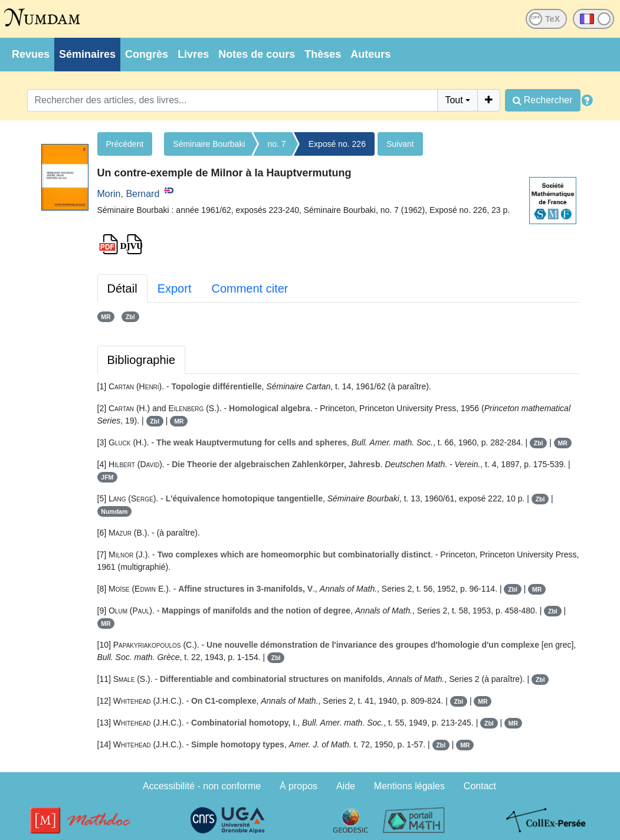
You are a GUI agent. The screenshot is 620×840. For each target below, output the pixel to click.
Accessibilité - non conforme (202, 786)
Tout (454, 100)
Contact (480, 786)
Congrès (147, 54)
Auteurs (370, 54)
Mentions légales (409, 786)
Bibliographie (142, 360)
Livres (193, 54)
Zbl (130, 317)
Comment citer (250, 288)
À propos (298, 786)
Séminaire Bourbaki (209, 144)
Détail (122, 288)
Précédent (125, 144)
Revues (31, 54)
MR (106, 317)
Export (175, 288)
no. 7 (277, 144)
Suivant (400, 144)
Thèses (323, 54)
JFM (107, 477)
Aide (346, 786)
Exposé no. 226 (337, 144)
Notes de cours (257, 54)
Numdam (114, 511)
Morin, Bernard (129, 194)
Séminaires (87, 54)
